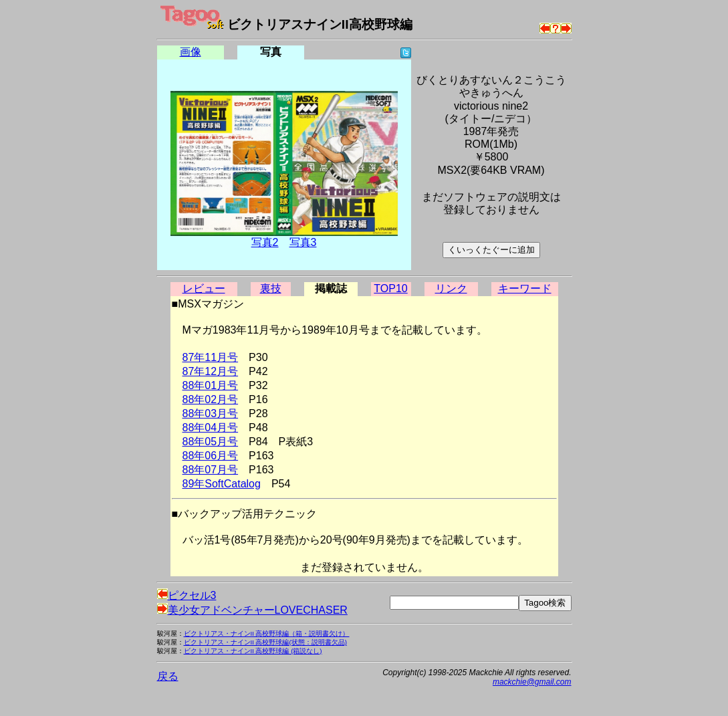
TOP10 (390, 288)
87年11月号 (211, 357)
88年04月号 (211, 428)
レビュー (204, 288)
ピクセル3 (187, 595)
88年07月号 (211, 470)
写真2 (265, 242)
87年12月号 (211, 371)
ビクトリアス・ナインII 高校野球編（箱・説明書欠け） (267, 633)
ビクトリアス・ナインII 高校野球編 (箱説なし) (253, 651)
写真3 (303, 242)
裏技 (271, 288)
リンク (451, 288)
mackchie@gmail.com (532, 682)
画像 (191, 52)
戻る (168, 676)
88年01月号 (211, 385)
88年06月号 (211, 456)
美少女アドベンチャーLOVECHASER (252, 610)
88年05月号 (211, 442)
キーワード (525, 288)
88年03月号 (211, 413)
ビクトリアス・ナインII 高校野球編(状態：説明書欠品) (265, 642)
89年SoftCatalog (222, 484)
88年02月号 (211, 399)
